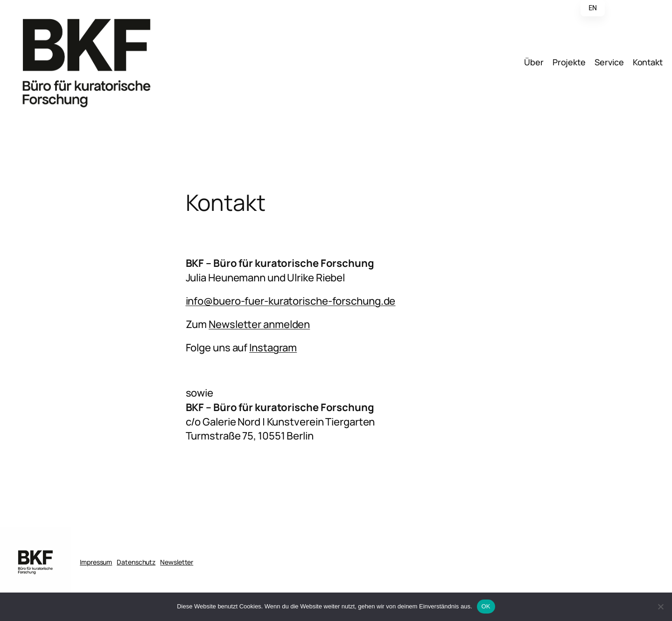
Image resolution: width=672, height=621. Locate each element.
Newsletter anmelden (259, 324)
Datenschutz (136, 562)
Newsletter (177, 562)
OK (486, 606)
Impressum (96, 562)
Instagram (273, 348)
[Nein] (660, 607)
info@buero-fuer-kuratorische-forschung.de (291, 301)
